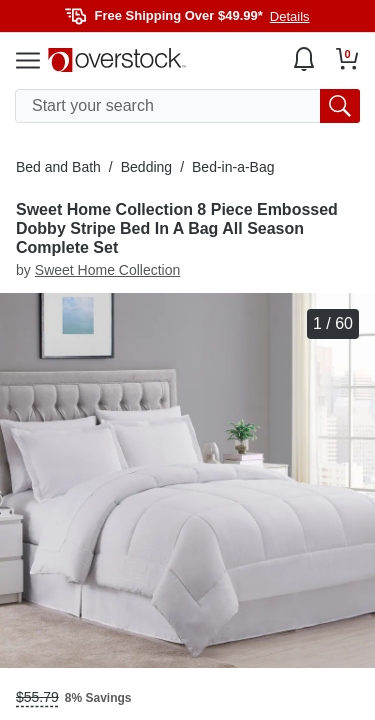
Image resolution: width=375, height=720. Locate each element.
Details (290, 16)
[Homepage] (117, 60)
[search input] (187, 106)
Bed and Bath (58, 167)
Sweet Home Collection (108, 270)
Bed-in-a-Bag (233, 167)
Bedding (146, 167)
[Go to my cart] (347, 59)
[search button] (340, 106)
